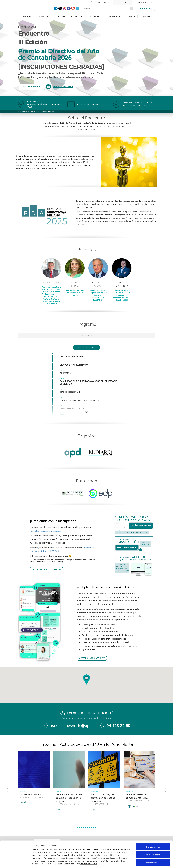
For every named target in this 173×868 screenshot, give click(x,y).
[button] (78, 828)
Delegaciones (142, 2)
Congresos (60, 16)
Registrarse (107, 2)
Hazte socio (145, 8)
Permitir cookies (153, 836)
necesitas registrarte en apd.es (45, 531)
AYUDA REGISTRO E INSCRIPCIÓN (47, 569)
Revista (132, 16)
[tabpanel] (34, 779)
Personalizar (128, 863)
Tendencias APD (115, 16)
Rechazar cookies (153, 852)
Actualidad (95, 16)
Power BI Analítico (31, 794)
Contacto (152, 2)
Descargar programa (87, 348)
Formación (44, 16)
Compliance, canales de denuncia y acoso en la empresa (69, 798)
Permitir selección (153, 844)
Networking (77, 16)
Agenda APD (27, 16)
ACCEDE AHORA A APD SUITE (92, 658)
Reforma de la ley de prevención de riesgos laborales (103, 798)
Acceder (98, 2)
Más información (32, 87)
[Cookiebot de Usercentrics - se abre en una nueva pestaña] (16, 863)
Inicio (20, 112)
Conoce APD (146, 16)
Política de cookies (89, 853)
